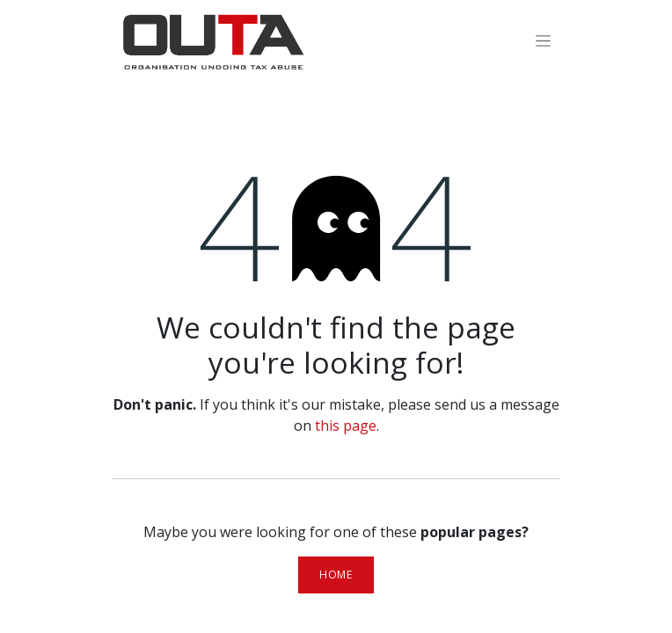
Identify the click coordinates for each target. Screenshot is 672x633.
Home (336, 575)
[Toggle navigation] (543, 40)
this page (346, 426)
